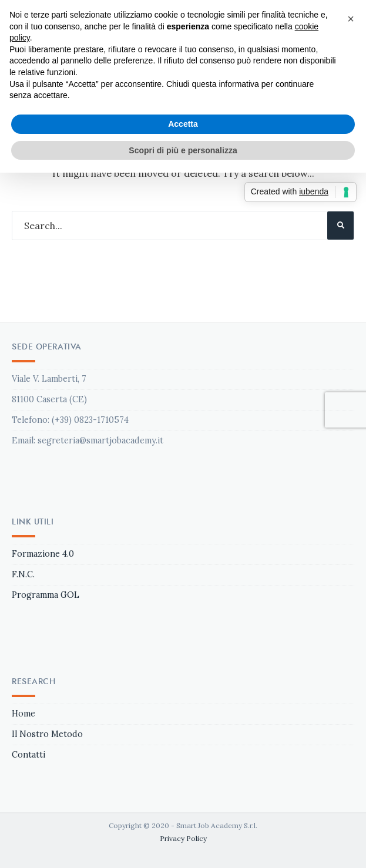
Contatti (28, 755)
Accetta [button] (183, 124)
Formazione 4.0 (43, 554)
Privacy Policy (183, 838)
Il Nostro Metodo (47, 734)
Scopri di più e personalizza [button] (183, 150)
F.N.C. (23, 574)
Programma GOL (46, 595)
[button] (351, 19)
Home (23, 714)
